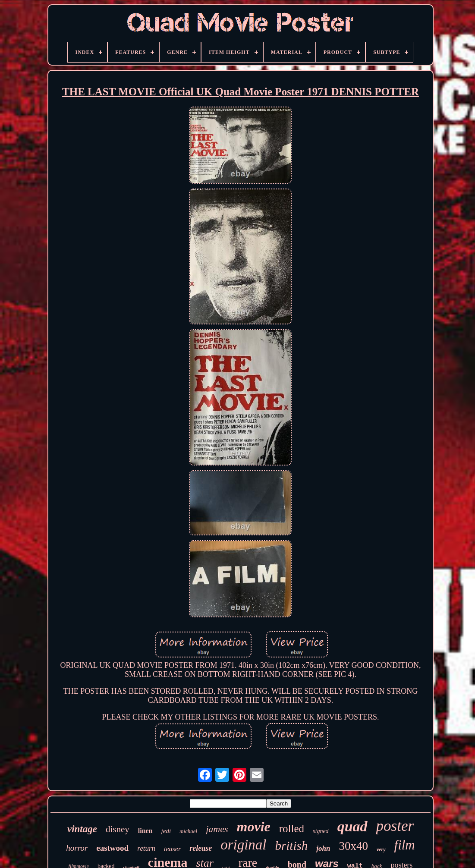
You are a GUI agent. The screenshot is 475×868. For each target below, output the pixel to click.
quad (352, 826)
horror (77, 848)
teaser (172, 849)
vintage (82, 829)
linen (145, 831)
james (217, 829)
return (146, 848)
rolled (292, 829)
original (243, 845)
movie (254, 827)
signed (321, 831)
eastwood (112, 848)
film (405, 845)
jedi (166, 831)
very (381, 849)
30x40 (353, 846)
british (291, 846)
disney (118, 829)
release (201, 848)
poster (395, 826)
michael (188, 831)
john (323, 848)
